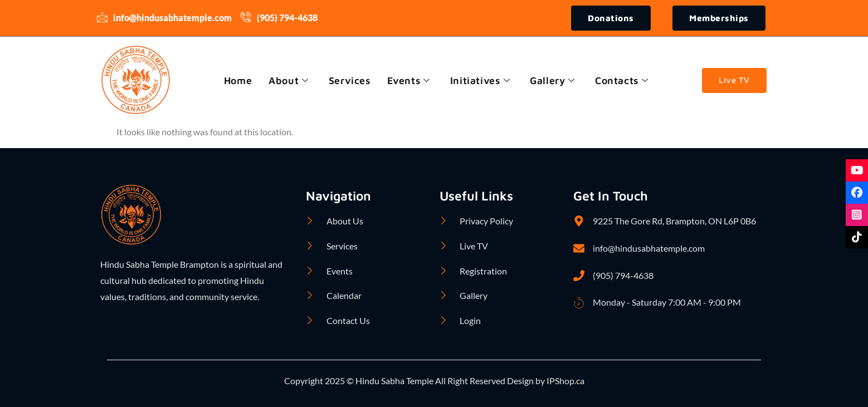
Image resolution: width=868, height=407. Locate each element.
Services (349, 80)
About (287, 80)
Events (409, 80)
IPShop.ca (565, 381)
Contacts (624, 80)
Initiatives (481, 80)
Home (236, 80)
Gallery (554, 80)
